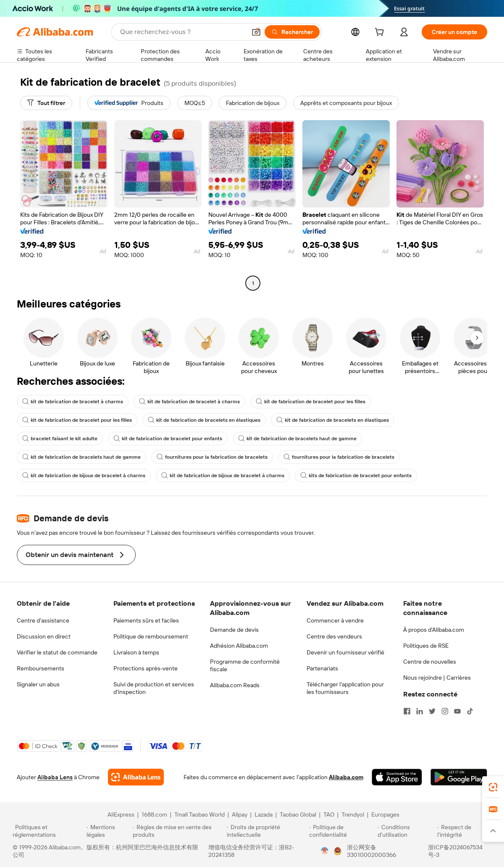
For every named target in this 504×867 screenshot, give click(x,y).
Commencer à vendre (335, 620)
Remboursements (41, 668)
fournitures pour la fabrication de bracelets (212, 457)
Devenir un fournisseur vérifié (345, 652)
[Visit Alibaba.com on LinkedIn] (420, 711)
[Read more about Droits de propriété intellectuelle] (267, 831)
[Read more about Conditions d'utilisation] (406, 831)
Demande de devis (234, 630)
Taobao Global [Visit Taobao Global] (298, 814)
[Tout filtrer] (46, 103)
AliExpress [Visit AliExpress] (121, 814)
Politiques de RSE (426, 646)
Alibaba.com (346, 777)
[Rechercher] (292, 32)
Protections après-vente (146, 668)
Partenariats (322, 668)
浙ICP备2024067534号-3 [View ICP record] (455, 851)
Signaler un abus (38, 684)
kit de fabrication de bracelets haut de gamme (297, 439)
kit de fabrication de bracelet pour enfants (168, 439)
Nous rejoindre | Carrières (437, 678)
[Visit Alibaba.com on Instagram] (445, 711)
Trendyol (353, 814)
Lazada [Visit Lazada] (264, 814)
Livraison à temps (136, 652)
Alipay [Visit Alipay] (240, 814)
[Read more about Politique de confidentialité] (342, 831)
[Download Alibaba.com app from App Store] (397, 777)
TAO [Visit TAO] (329, 814)
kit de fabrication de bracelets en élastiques (204, 420)
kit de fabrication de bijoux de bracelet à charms (84, 476)
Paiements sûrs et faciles (146, 620)
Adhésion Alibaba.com (239, 646)
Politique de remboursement (151, 636)
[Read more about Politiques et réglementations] (48, 831)
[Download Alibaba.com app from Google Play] (459, 777)
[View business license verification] (325, 851)
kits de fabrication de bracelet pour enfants (356, 476)
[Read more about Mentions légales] (108, 831)
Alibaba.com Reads (235, 685)
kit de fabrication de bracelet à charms (73, 402)
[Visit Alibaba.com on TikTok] (470, 711)
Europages (385, 814)
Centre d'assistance (43, 620)
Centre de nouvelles (430, 662)
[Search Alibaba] (182, 32)
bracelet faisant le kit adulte (60, 439)
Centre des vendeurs (334, 636)
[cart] (381, 33)
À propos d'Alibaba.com (434, 630)
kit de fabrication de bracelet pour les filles (311, 402)
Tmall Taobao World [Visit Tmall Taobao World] (199, 814)
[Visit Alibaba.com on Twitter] (432, 711)
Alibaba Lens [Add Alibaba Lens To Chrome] (55, 777)
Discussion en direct (44, 636)
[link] (493, 787)
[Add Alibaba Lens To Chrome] (136, 777)
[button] (256, 32)
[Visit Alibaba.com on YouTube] (457, 711)
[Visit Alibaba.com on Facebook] (407, 711)
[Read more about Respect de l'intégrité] (464, 831)
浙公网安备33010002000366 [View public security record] (371, 851)
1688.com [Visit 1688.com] (154, 814)
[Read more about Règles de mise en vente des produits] (179, 831)
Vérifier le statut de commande (57, 652)
